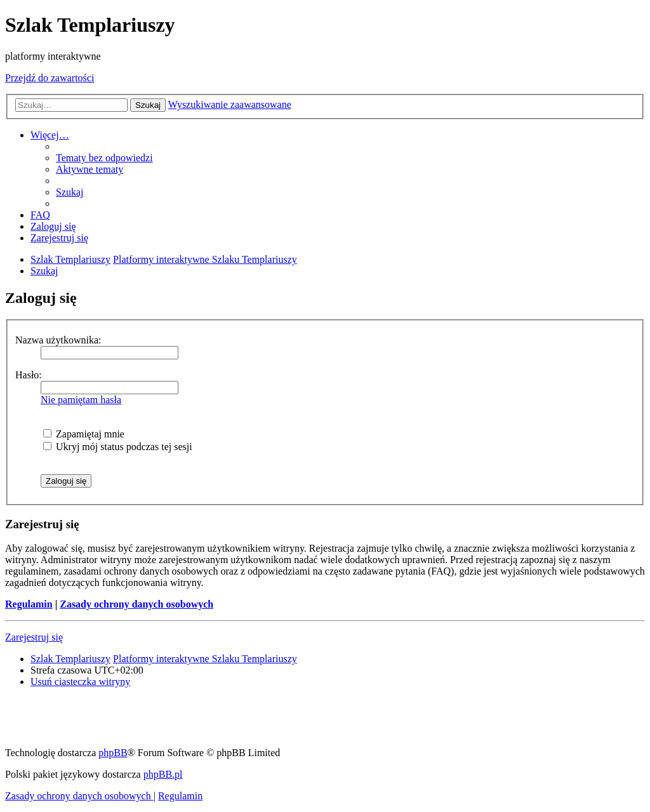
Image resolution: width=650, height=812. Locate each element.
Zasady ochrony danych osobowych (136, 604)
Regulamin (29, 604)
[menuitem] (104, 158)
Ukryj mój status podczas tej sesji (118, 447)
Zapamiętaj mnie (84, 434)
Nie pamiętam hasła (81, 400)
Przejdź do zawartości (50, 78)
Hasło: (29, 375)
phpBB (113, 753)
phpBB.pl (163, 774)
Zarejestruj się (34, 637)
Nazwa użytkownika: (58, 340)
